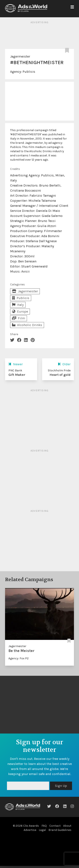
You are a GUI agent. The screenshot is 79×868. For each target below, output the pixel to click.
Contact (55, 826)
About (67, 826)
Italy (18, 305)
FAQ (44, 826)
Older (64, 364)
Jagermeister (20, 56)
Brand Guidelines (60, 830)
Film (19, 318)
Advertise (30, 830)
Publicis (29, 72)
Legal (42, 830)
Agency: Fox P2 (19, 658)
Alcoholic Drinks (27, 325)
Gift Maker (17, 375)
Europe (20, 311)
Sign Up (61, 786)
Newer (16, 364)
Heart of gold (60, 375)
